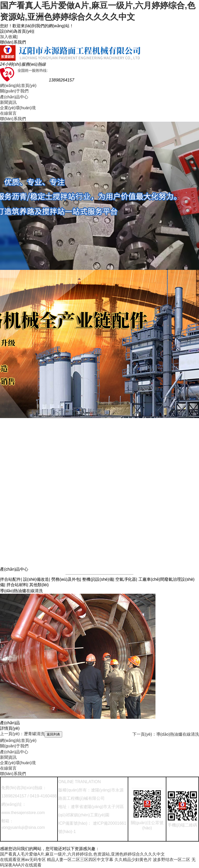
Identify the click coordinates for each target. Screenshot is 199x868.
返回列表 (53, 734)
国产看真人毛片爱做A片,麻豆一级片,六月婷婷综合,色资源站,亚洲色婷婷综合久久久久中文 (82, 854)
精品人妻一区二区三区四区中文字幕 (80, 860)
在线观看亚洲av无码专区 (23, 860)
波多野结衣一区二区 (172, 860)
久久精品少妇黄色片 (133, 860)
